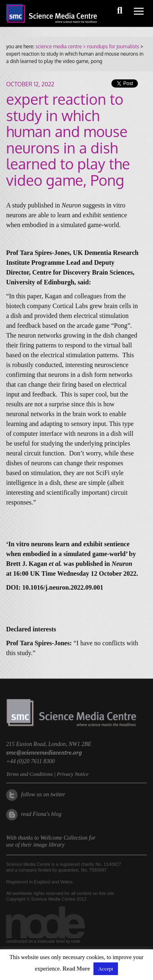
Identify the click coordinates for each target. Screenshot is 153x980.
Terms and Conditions (29, 774)
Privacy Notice (73, 774)
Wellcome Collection (64, 838)
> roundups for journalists (110, 46)
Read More (76, 969)
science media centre (59, 46)
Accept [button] (106, 969)
